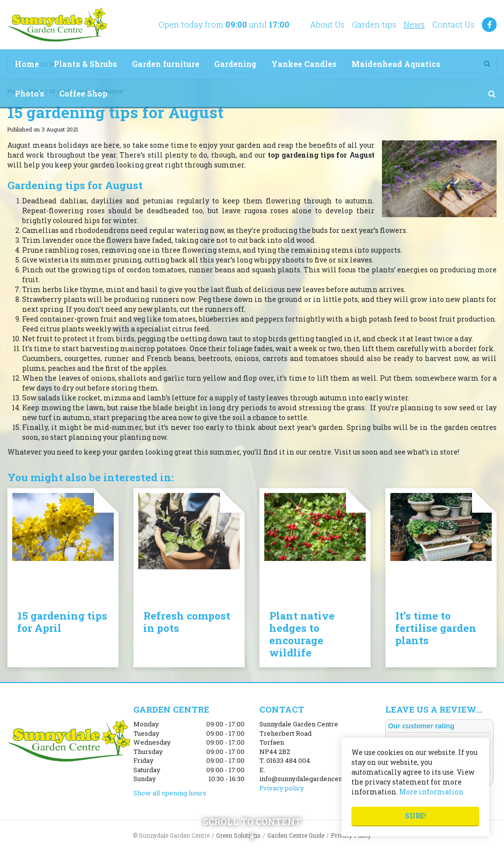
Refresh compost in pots (187, 622)
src (492, 94)
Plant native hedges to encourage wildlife (302, 634)
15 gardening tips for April (62, 622)
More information (431, 792)
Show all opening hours (170, 793)
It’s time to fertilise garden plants (436, 628)
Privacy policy (282, 788)
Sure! (416, 816)
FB (489, 25)
